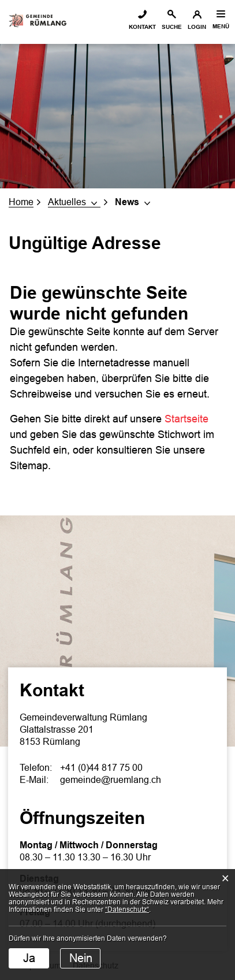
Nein (81, 958)
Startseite (186, 419)
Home (21, 202)
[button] (74, 202)
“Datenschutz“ (127, 910)
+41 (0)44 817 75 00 (101, 768)
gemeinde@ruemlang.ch (111, 780)
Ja (29, 958)
